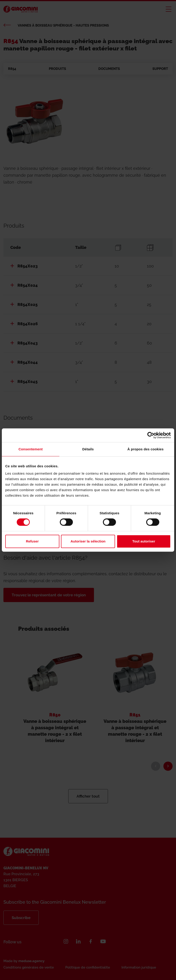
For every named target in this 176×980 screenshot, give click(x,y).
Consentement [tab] (31, 449)
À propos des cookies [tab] (146, 449)
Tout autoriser (144, 541)
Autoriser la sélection (88, 541)
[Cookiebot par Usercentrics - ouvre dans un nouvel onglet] (151, 435)
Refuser (32, 541)
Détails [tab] (88, 449)
